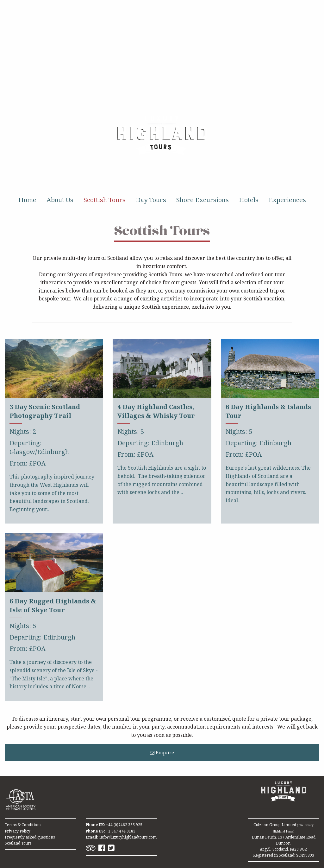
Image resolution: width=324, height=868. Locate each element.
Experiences (287, 200)
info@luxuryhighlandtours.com (128, 837)
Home (27, 200)
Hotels (249, 200)
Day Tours (151, 200)
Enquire (162, 752)
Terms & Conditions (23, 825)
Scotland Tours (18, 843)
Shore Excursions (202, 200)
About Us (60, 200)
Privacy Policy (18, 831)
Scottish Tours (105, 200)
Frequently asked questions (30, 837)
